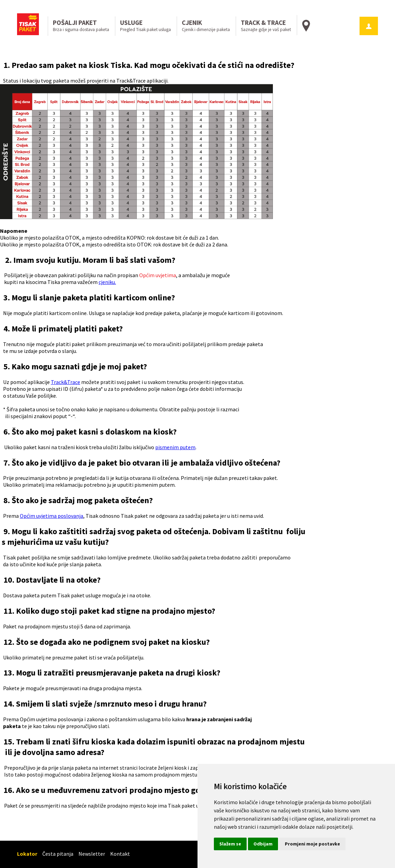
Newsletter (92, 854)
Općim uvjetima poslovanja (52, 516)
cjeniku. (107, 282)
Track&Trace (65, 382)
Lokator (27, 854)
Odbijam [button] (263, 844)
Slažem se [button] (230, 844)
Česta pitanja (58, 854)
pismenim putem (175, 447)
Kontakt (120, 854)
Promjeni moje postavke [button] (312, 844)
